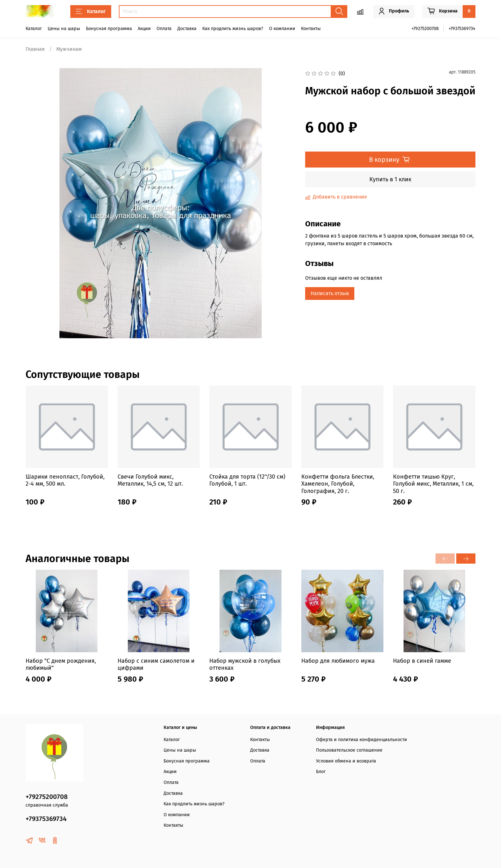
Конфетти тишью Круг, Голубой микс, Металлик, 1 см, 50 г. (433, 484)
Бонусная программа (109, 29)
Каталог (91, 12)
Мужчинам (69, 49)
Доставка (187, 29)
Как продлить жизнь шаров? (233, 29)
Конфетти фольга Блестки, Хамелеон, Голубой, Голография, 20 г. (338, 484)
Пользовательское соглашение (349, 750)
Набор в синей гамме (422, 661)
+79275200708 (425, 29)
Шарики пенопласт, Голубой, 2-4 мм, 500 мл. (65, 480)
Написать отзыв (330, 293)
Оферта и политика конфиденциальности (362, 740)
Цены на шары (64, 29)
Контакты (311, 29)
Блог (321, 772)
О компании (282, 29)
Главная (35, 49)
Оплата (164, 29)
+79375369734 (462, 29)
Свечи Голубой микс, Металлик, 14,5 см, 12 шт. (150, 480)
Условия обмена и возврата (346, 761)
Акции (144, 29)
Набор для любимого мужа (338, 661)
